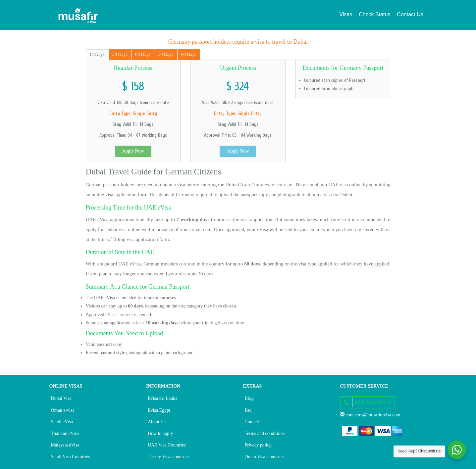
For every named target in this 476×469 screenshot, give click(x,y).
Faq (248, 410)
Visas (346, 14)
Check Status (374, 14)
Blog (249, 398)
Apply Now (133, 151)
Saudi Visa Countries (71, 457)
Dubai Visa (61, 398)
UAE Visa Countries (167, 445)
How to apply (160, 433)
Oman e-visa (63, 410)
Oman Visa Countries (265, 457)
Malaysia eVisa (65, 445)
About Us (157, 422)
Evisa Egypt (159, 410)
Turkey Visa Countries (169, 457)
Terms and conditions (265, 433)
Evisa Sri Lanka (162, 398)
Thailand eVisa (65, 433)
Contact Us (410, 14)
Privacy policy (258, 445)
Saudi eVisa (62, 422)
